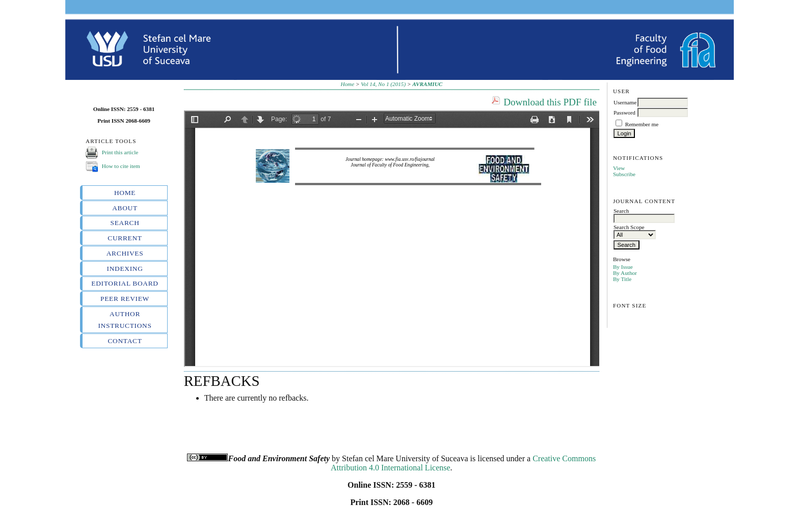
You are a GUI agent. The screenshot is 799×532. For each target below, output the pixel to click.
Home (125, 193)
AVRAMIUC (427, 84)
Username (625, 102)
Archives (125, 253)
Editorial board (125, 283)
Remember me (642, 124)
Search (125, 223)
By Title (622, 279)
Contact (125, 341)
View (619, 168)
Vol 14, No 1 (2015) (383, 84)
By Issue (623, 267)
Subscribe (624, 174)
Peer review (125, 299)
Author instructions (125, 320)
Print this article (120, 152)
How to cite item (121, 166)
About (125, 208)
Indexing (125, 269)
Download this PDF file (550, 102)
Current (125, 238)
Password (624, 113)
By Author (625, 273)
